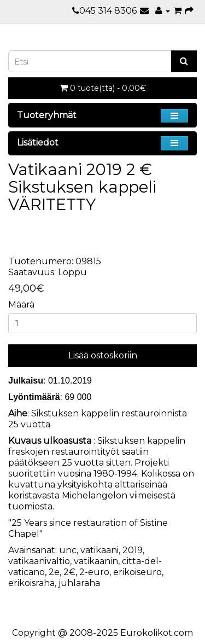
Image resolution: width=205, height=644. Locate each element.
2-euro (94, 572)
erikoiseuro (137, 572)
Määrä (21, 304)
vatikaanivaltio (39, 561)
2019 (133, 550)
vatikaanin (96, 561)
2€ (69, 572)
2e (54, 572)
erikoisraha (31, 583)
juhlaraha (79, 583)
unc (68, 550)
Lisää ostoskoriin (103, 355)
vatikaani (99, 550)
